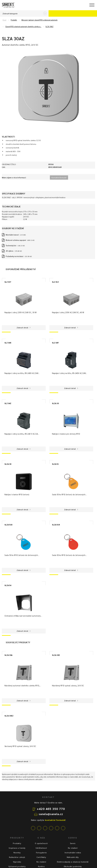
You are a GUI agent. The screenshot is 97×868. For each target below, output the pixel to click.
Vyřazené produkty (17, 866)
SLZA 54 (8, 585)
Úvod (4, 20)
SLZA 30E (56, 655)
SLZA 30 (55, 403)
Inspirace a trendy (17, 848)
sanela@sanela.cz (51, 814)
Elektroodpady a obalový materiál (73, 862)
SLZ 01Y (8, 282)
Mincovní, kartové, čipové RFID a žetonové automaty (39, 20)
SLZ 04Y (55, 343)
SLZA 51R (56, 525)
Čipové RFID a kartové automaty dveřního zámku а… (23, 27)
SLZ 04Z (8, 403)
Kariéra (41, 866)
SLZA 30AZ (49, 27)
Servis (73, 843)
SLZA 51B (8, 525)
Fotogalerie (41, 852)
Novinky (17, 852)
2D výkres (10, 251)
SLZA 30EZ (9, 716)
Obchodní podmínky (73, 866)
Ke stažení (41, 862)
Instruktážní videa (73, 852)
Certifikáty (41, 857)
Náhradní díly (73, 857)
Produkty (14, 20)
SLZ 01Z (55, 282)
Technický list (11, 245)
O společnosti (41, 843)
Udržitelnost (41, 848)
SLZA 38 (8, 464)
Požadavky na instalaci (15, 256)
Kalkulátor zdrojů (17, 857)
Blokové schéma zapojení (16, 240)
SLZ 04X (8, 343)
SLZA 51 (55, 464)
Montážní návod (12, 235)
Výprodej (17, 862)
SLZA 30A (8, 655)
